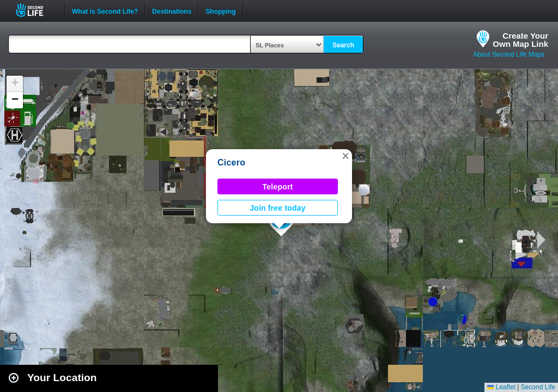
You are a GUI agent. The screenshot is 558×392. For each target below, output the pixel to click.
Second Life (36, 10)
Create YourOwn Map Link (520, 40)
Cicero (231, 163)
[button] (345, 156)
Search (343, 45)
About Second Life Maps (509, 54)
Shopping (220, 10)
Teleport (278, 187)
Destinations (172, 10)
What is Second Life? (105, 10)
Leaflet (501, 387)
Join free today (278, 208)
